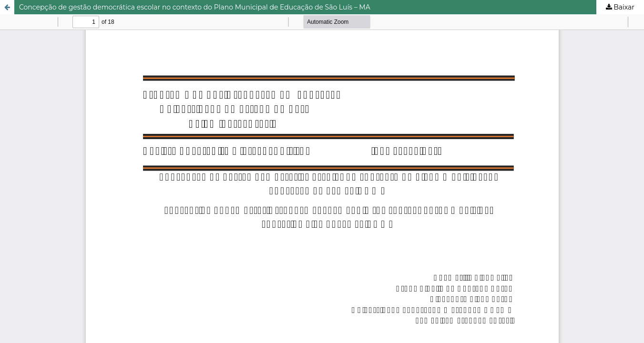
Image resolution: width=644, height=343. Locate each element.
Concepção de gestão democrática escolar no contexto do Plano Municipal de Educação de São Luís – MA (195, 7)
